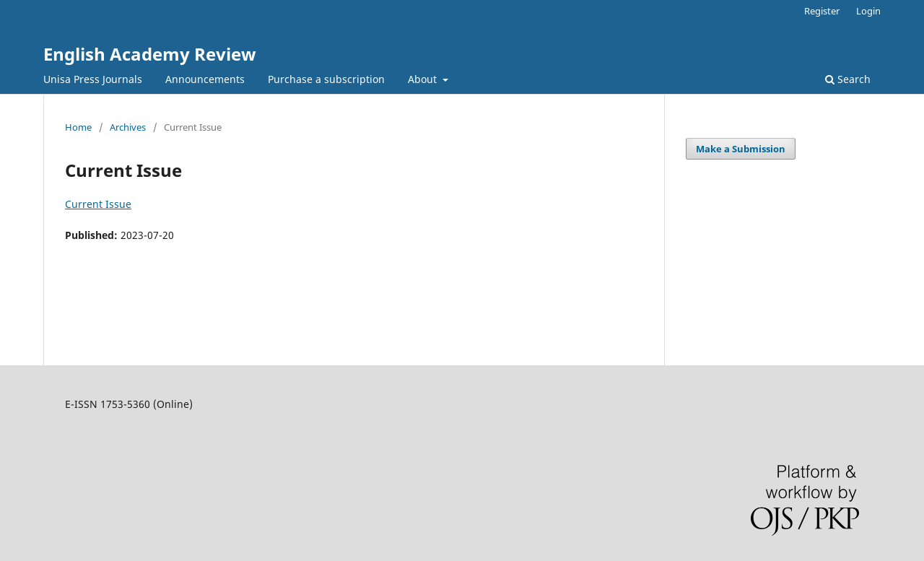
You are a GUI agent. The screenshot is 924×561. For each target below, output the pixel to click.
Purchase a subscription (326, 79)
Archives (128, 127)
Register (822, 11)
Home (78, 127)
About (424, 79)
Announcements (205, 79)
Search (848, 79)
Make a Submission (741, 149)
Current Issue (98, 204)
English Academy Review (150, 54)
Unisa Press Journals (93, 79)
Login (868, 11)
